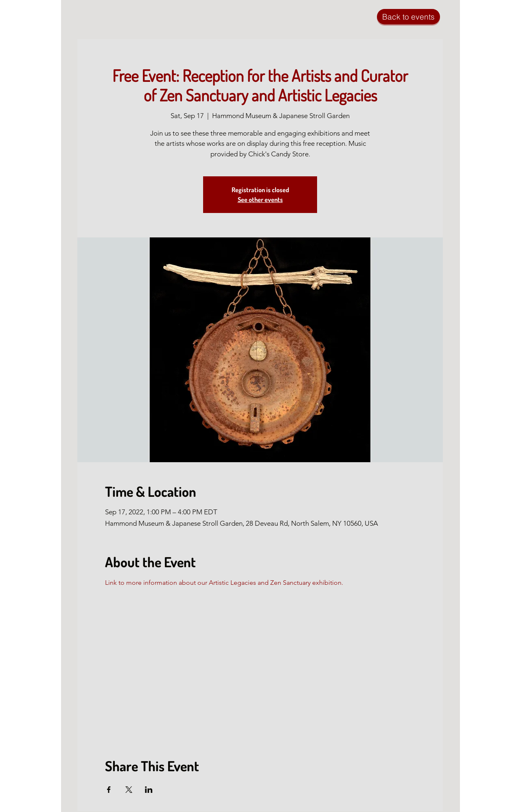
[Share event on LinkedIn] (149, 790)
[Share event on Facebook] (109, 790)
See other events (260, 200)
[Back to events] (408, 17)
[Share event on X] (129, 790)
